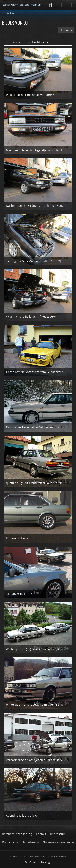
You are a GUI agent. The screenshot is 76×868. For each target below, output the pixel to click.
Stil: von (38, 862)
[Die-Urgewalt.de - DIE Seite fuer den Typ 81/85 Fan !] (23, 5)
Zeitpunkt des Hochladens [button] (30, 42)
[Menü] (71, 5)
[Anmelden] (61, 5)
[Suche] (51, 5)
